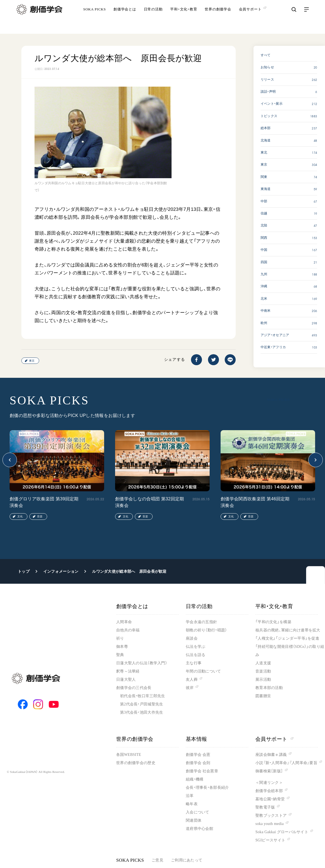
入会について (198, 812)
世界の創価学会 (218, 18)
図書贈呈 (263, 696)
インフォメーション (61, 571)
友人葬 (192, 680)
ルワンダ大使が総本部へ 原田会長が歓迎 (129, 571)
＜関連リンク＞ (269, 783)
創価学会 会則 (198, 763)
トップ (24, 571)
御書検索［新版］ (269, 771)
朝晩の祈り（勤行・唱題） (206, 630)
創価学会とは (125, 18)
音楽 (40, 516)
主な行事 (194, 663)
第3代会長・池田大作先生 (142, 712)
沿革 (190, 796)
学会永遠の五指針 (201, 622)
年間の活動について (203, 671)
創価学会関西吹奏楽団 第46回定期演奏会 (255, 502)
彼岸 (190, 688)
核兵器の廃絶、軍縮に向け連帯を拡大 (288, 630)
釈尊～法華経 (128, 671)
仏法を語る (196, 655)
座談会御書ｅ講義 (271, 755)
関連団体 (194, 820)
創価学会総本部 (269, 791)
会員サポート (274, 739)
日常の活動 (153, 18)
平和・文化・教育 (184, 18)
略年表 (192, 804)
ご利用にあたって (187, 860)
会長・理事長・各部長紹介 (207, 788)
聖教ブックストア (271, 815)
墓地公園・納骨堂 (270, 799)
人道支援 (263, 663)
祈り (120, 638)
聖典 (120, 655)
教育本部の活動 (269, 688)
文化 (20, 516)
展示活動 (263, 680)
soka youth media (270, 824)
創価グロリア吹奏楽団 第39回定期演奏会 (44, 502)
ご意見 (157, 860)
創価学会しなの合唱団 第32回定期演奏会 (150, 502)
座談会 (192, 638)
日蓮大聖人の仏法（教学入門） (142, 663)
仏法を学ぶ (196, 647)
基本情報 (196, 739)
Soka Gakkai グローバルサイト (282, 832)
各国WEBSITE (129, 755)
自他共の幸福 (128, 630)
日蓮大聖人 (126, 680)
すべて (266, 55)
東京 (32, 361)
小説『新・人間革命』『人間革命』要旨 (286, 763)
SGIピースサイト (270, 840)
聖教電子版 (265, 807)
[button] (10, 460)
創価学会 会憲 (198, 755)
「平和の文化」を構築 (273, 622)
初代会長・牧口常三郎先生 (142, 696)
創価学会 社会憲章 (202, 771)
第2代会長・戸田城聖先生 (142, 704)
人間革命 (124, 622)
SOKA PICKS (95, 18)
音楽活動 (263, 671)
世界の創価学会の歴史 (136, 763)
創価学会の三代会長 (134, 688)
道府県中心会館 (199, 829)
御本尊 (122, 647)
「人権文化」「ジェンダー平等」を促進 (287, 638)
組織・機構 (195, 779)
